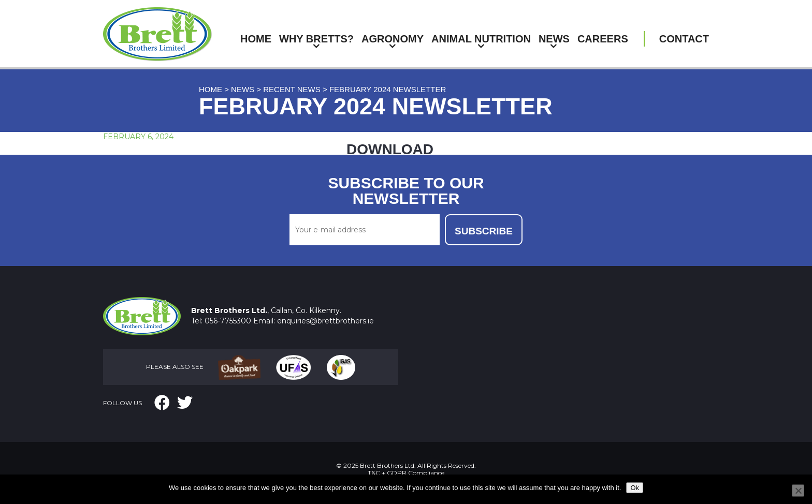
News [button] (554, 39)
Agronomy (393, 39)
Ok (635, 488)
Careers (603, 39)
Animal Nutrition (481, 39)
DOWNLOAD (390, 149)
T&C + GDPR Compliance (406, 473)
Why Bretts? (316, 39)
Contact (684, 39)
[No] (798, 491)
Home (256, 39)
